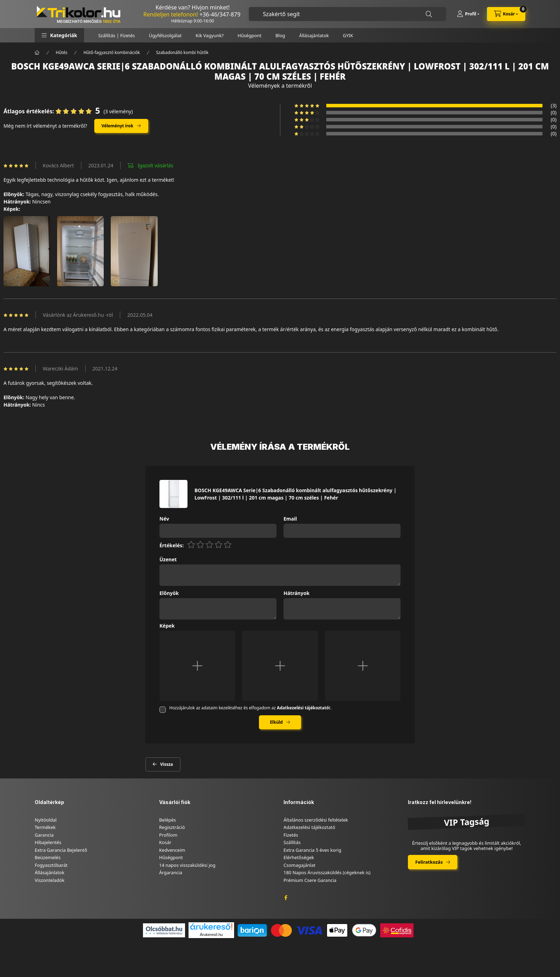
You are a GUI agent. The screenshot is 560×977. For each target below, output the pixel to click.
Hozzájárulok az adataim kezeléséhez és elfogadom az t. (250, 708)
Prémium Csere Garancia (310, 880)
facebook (286, 898)
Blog (280, 35)
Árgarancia (171, 872)
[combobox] (347, 14)
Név (164, 519)
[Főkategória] (37, 53)
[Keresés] (429, 14)
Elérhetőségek (299, 857)
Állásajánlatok (314, 35)
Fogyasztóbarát (51, 865)
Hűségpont (250, 35)
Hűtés (62, 52)
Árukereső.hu (211, 935)
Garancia (44, 835)
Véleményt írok (118, 126)
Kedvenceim (172, 850)
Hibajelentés (48, 842)
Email (290, 519)
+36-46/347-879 (220, 14)
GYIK (348, 35)
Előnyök (169, 593)
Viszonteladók (50, 880)
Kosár (165, 842)
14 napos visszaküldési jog (187, 865)
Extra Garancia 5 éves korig (312, 850)
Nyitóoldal (46, 820)
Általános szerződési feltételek (316, 820)
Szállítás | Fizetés (117, 35)
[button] (59, 35)
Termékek (45, 827)
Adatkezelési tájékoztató (309, 827)
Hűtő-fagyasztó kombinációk (112, 52)
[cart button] (506, 14)
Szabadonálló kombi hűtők (182, 52)
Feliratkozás (429, 862)
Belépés (168, 820)
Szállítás (292, 842)
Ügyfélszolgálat (165, 35)
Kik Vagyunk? (210, 35)
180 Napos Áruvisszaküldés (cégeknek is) (327, 872)
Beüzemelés (48, 857)
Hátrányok (296, 593)
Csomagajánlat (299, 865)
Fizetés (291, 835)
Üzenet (168, 560)
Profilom (168, 835)
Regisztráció (172, 827)
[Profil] (468, 14)
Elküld (276, 722)
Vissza (167, 764)
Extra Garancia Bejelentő (61, 850)
